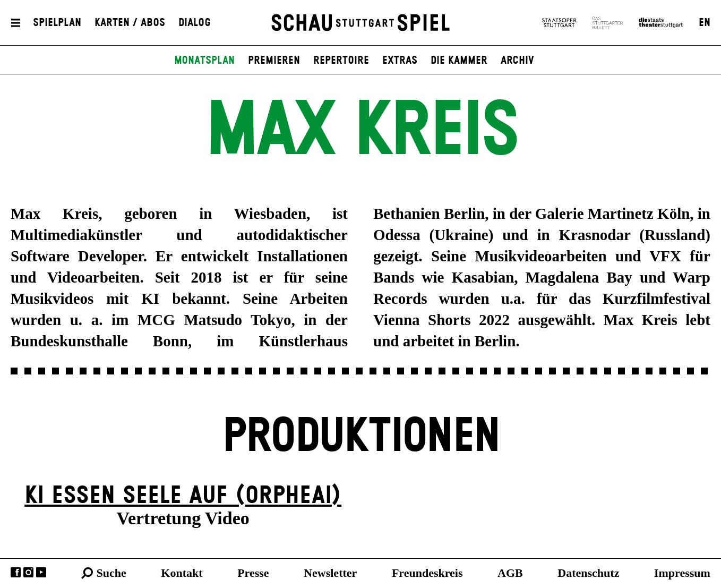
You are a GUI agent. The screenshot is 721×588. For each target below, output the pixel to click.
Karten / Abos (130, 23)
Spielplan (57, 23)
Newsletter (330, 573)
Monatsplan (204, 61)
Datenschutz (588, 573)
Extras (400, 61)
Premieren (274, 61)
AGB (510, 573)
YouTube (41, 572)
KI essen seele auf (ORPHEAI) (183, 496)
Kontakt (182, 573)
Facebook (16, 572)
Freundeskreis (427, 573)
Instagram (28, 572)
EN (705, 23)
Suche (111, 573)
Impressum (682, 573)
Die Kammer (459, 61)
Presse (253, 573)
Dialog (195, 23)
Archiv (517, 61)
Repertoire (341, 61)
